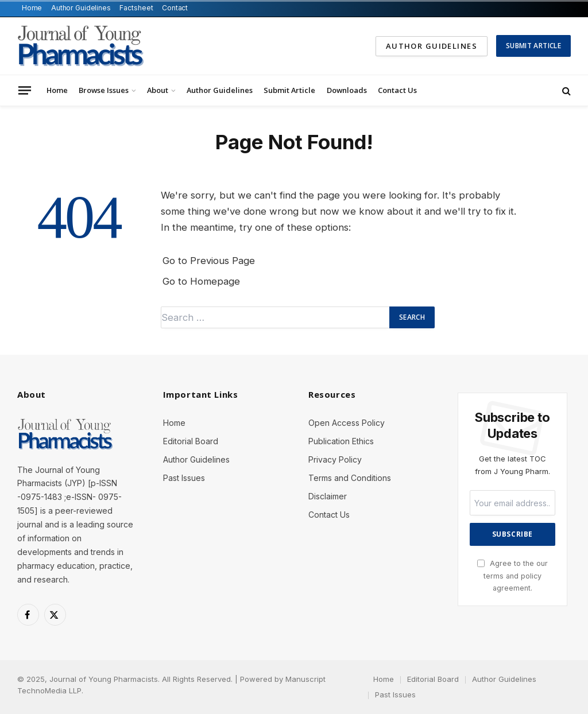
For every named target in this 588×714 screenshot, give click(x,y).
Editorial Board (191, 441)
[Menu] (25, 90)
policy (531, 576)
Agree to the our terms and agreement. (512, 576)
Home (32, 8)
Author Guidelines (81, 8)
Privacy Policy (335, 459)
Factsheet (136, 8)
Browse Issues (104, 90)
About (158, 90)
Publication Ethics (341, 441)
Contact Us (397, 90)
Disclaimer (328, 496)
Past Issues (184, 478)
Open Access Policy (347, 423)
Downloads (347, 90)
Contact (175, 8)
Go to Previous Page (209, 261)
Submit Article (533, 46)
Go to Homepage (201, 281)
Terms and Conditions (350, 478)
